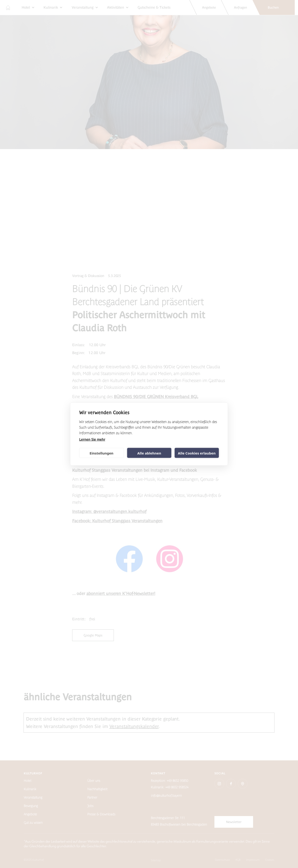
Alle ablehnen (149, 453)
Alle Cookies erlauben (197, 453)
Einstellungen (102, 453)
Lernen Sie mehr (92, 439)
